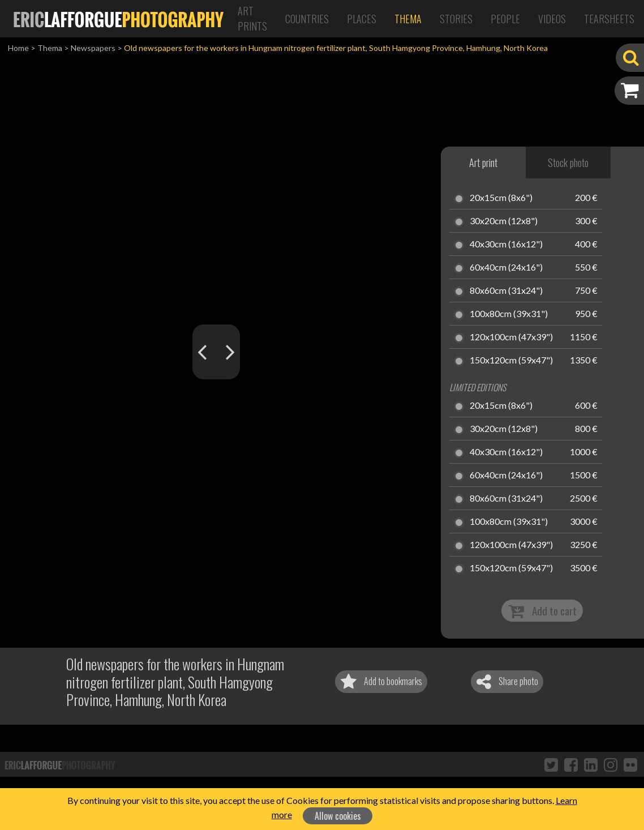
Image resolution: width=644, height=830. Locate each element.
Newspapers (93, 48)
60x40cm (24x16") (506, 268)
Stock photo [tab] (568, 162)
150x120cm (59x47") (511, 361)
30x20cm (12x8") (504, 221)
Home (18, 48)
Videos (552, 19)
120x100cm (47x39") (511, 337)
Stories (456, 19)
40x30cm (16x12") (506, 245)
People (505, 19)
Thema (408, 19)
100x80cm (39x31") (509, 314)
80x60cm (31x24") (506, 291)
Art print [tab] (483, 162)
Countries (307, 19)
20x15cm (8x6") (501, 198)
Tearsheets (609, 19)
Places (362, 19)
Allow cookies (338, 816)
